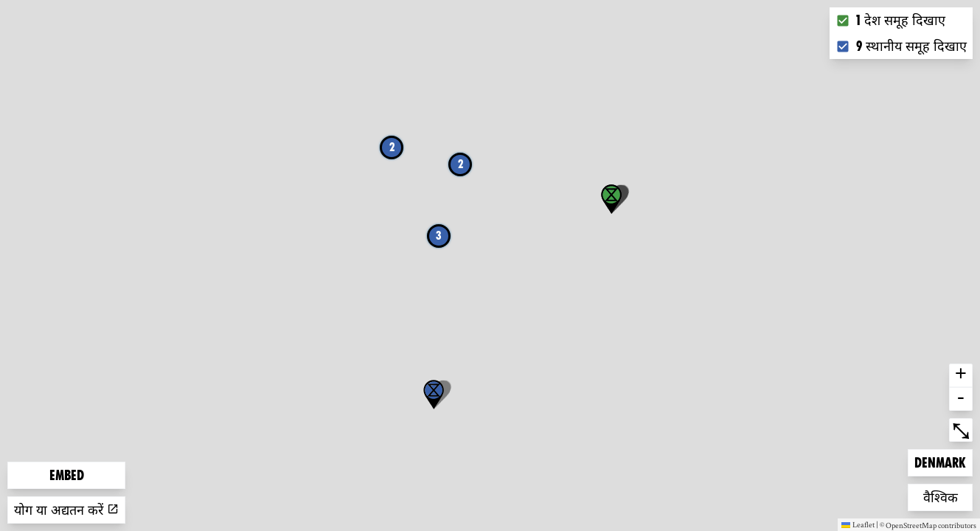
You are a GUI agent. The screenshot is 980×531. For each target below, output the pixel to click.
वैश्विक (947, 496)
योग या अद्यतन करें (66, 510)
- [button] (961, 399)
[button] (434, 395)
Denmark (940, 461)
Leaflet (858, 524)
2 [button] (392, 147)
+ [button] (961, 375)
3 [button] (439, 236)
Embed (67, 475)
